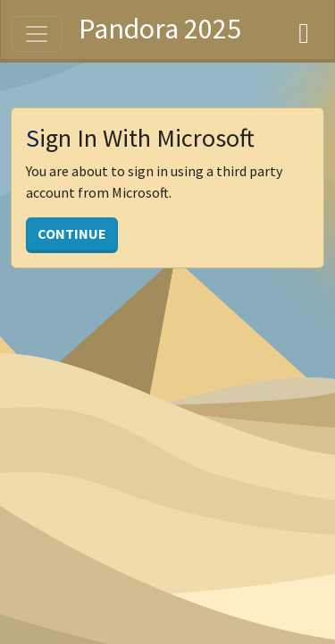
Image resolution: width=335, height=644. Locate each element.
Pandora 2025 (160, 29)
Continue (72, 233)
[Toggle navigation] (37, 34)
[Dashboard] (304, 30)
